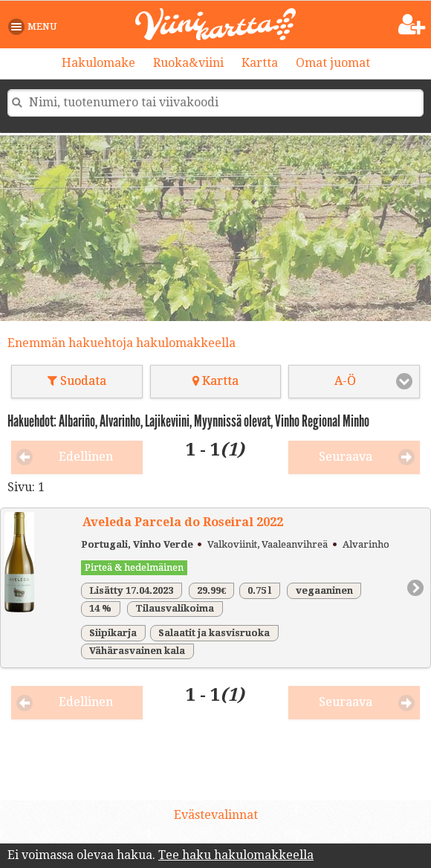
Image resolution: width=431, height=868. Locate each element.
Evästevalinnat (216, 815)
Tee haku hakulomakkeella (236, 855)
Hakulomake (98, 63)
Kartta (260, 63)
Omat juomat (333, 63)
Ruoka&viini (188, 63)
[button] (35, 27)
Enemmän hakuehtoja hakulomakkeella (121, 343)
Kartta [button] (215, 381)
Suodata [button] (77, 381)
